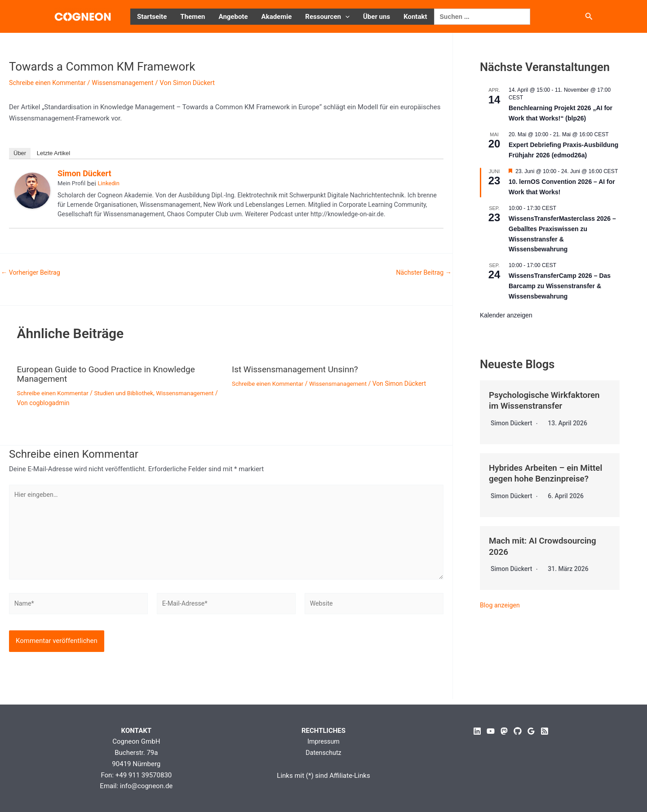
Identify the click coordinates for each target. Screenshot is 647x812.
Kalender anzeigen (506, 315)
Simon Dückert (84, 173)
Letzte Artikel (53, 153)
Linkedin (109, 183)
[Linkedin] (477, 731)
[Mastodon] (504, 731)
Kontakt (415, 17)
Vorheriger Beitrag (32, 273)
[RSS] (545, 731)
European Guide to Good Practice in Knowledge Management (111, 374)
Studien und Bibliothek (129, 392)
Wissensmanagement (129, 83)
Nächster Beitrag (422, 273)
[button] (345, 17)
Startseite (152, 17)
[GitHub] (518, 731)
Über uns (377, 17)
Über (20, 153)
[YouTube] (491, 731)
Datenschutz (323, 753)
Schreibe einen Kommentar (49, 83)
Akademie (277, 17)
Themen (193, 17)
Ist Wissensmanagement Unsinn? (298, 369)
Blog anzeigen (501, 603)
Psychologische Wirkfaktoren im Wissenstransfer (548, 400)
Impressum (323, 742)
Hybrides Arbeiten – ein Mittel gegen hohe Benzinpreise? (549, 473)
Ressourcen (327, 17)
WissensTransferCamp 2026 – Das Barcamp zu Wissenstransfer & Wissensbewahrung (560, 286)
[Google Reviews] (531, 731)
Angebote (233, 17)
